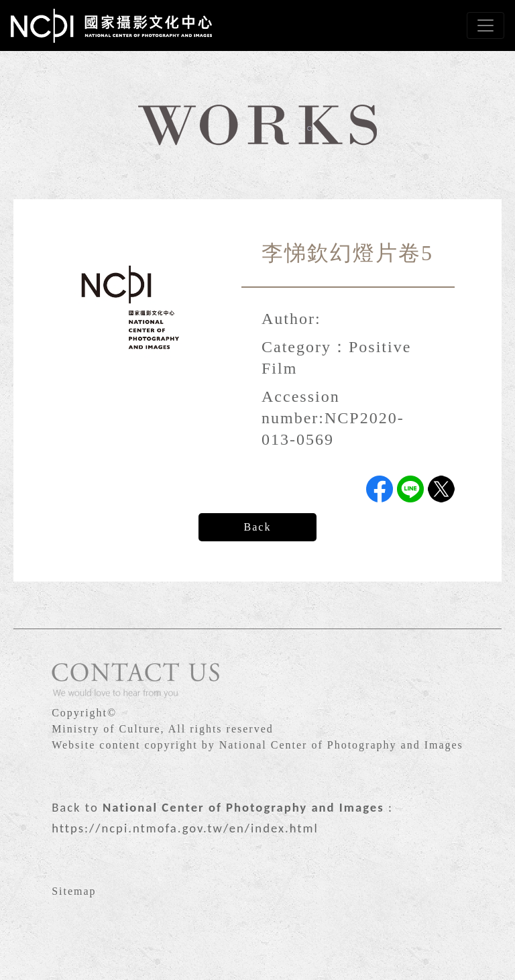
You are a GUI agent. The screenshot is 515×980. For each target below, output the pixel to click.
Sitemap (74, 891)
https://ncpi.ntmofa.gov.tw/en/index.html (185, 828)
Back (258, 527)
